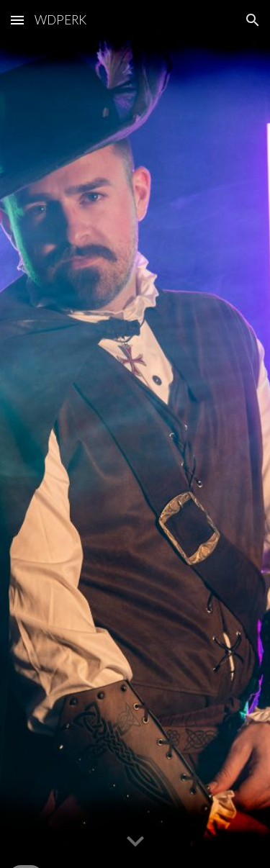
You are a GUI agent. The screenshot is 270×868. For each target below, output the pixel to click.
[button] (17, 20)
